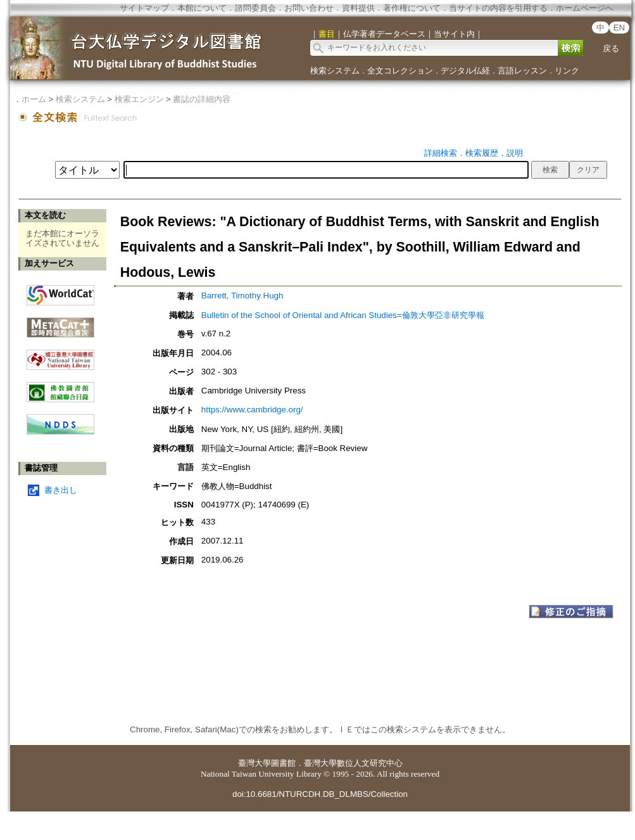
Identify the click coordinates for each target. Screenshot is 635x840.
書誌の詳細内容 (202, 99)
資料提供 (358, 8)
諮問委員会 (255, 8)
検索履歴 (482, 153)
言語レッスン (522, 71)
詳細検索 (441, 153)
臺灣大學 (255, 763)
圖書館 (283, 763)
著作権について (412, 8)
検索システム (335, 71)
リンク (567, 71)
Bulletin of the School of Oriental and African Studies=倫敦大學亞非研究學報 (343, 315)
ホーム (34, 99)
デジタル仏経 (465, 71)
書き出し (61, 490)
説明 (515, 153)
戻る (611, 48)
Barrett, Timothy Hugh (242, 296)
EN (619, 28)
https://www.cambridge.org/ (252, 410)
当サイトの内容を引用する (498, 8)
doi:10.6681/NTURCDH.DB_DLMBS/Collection (320, 794)
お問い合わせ (309, 8)
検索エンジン (139, 99)
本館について (202, 8)
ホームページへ (585, 8)
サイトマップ (144, 8)
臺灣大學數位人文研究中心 (353, 763)
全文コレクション (400, 71)
